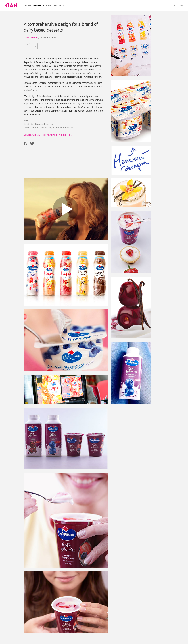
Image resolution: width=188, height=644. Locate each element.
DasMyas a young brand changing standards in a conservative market (35, 46)
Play (66, 209)
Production (66, 135)
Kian (11, 5)
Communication (51, 135)
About (28, 5)
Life (48, 5)
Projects (39, 5)
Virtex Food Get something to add (27, 46)
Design (38, 135)
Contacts (58, 5)
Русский (178, 5)
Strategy (28, 135)
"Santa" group (30, 37)
